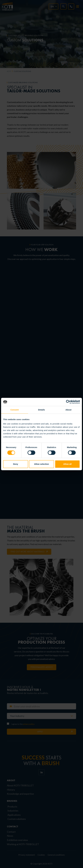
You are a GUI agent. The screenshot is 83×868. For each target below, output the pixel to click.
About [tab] (68, 410)
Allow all (67, 464)
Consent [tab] (15, 410)
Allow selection (41, 464)
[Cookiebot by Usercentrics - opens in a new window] (68, 402)
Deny (16, 464)
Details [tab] (41, 410)
